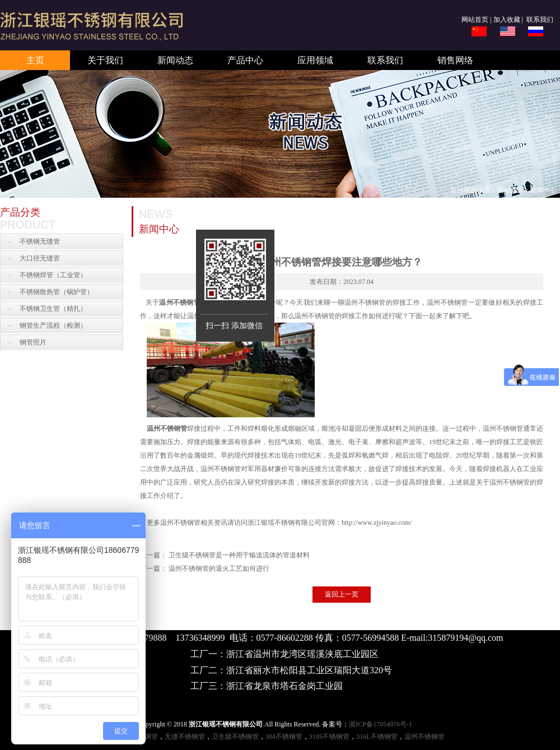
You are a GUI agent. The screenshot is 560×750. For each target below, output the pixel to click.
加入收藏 (507, 20)
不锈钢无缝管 (40, 241)
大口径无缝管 (40, 258)
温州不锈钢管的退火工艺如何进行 (219, 569)
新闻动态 (175, 60)
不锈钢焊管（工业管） (53, 275)
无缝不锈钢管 (185, 737)
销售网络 (455, 60)
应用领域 (315, 60)
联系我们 (539, 20)
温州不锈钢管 (180, 302)
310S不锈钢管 (330, 737)
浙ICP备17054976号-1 (381, 724)
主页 (35, 60)
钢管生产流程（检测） (53, 325)
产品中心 (245, 60)
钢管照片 (33, 342)
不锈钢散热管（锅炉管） (57, 292)
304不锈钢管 (284, 737)
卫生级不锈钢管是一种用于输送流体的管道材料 (239, 555)
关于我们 (105, 60)
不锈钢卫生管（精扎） (53, 309)
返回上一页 (342, 594)
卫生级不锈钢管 (235, 737)
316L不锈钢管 (377, 737)
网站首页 (475, 20)
